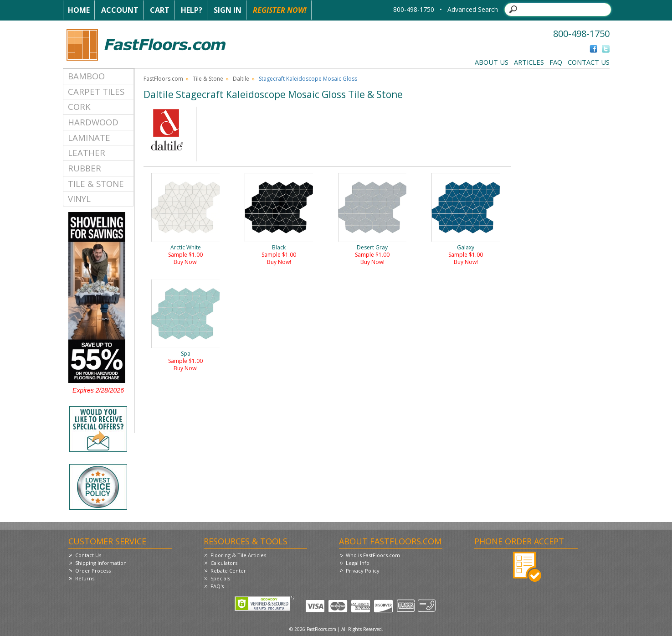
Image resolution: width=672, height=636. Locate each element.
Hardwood (93, 122)
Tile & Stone (96, 184)
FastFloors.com (163, 79)
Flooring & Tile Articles (238, 555)
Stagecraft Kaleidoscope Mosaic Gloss (308, 79)
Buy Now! (186, 262)
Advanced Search (473, 9)
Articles (529, 62)
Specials (220, 578)
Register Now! (280, 10)
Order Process (93, 571)
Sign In (228, 10)
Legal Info (358, 563)
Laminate (89, 137)
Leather (87, 153)
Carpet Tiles (96, 91)
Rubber (85, 168)
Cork (79, 106)
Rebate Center (228, 571)
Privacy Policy (363, 571)
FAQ (556, 62)
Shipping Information (101, 563)
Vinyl (79, 199)
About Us (492, 62)
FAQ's (217, 586)
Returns (85, 578)
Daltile (241, 79)
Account (120, 10)
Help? (192, 10)
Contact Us (589, 62)
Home (79, 10)
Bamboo (86, 76)
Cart (160, 10)
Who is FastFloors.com (373, 555)
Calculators (224, 563)
